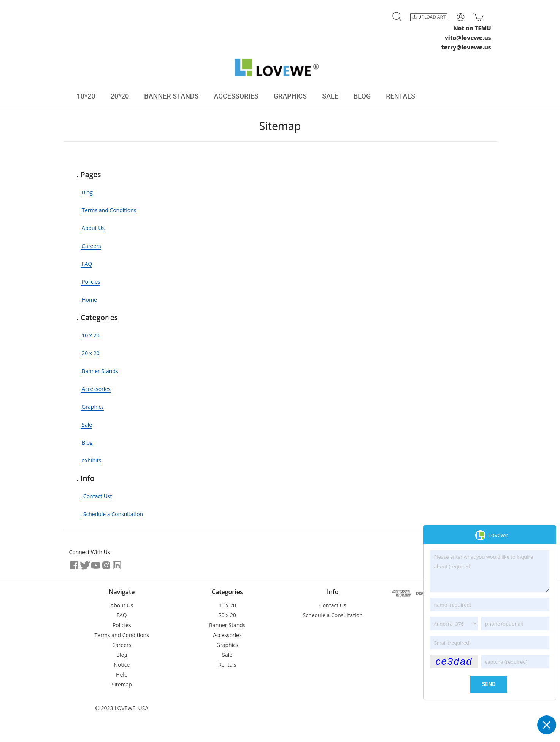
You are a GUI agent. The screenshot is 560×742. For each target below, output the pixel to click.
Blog (122, 655)
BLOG (362, 96)
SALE (330, 96)
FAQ (122, 615)
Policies (122, 625)
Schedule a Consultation (333, 615)
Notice (122, 665)
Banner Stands (227, 625)
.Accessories (96, 389)
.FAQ (86, 264)
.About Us (93, 228)
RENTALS (401, 96)
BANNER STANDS (171, 96)
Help (122, 674)
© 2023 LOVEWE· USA (122, 708)
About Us (122, 605)
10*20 (86, 96)
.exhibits (91, 460)
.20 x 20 (90, 353)
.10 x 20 (90, 335)
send (489, 684)
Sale (227, 655)
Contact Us (333, 605)
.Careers (91, 246)
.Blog (87, 192)
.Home (89, 300)
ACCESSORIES (236, 96)
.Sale (86, 425)
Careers (122, 645)
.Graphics (92, 407)
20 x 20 (227, 615)
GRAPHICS (290, 96)
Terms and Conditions (122, 635)
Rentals (227, 665)
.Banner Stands (99, 371)
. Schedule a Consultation (112, 514)
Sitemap (122, 684)
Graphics (227, 645)
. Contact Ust (96, 496)
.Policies (90, 282)
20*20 (120, 96)
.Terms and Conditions (109, 210)
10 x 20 (227, 605)
